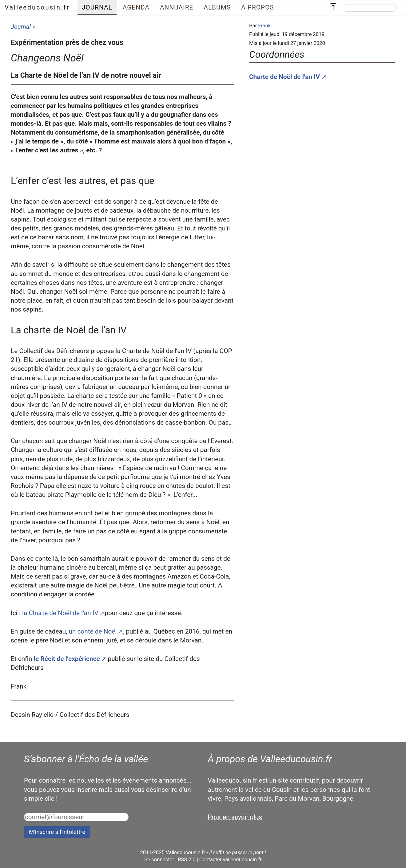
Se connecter (159, 860)
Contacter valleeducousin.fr (231, 860)
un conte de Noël (93, 631)
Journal (21, 27)
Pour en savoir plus (235, 817)
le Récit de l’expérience (67, 659)
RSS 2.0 (187, 860)
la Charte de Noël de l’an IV (60, 613)
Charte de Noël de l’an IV (285, 77)
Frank (264, 26)
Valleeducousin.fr (37, 7)
